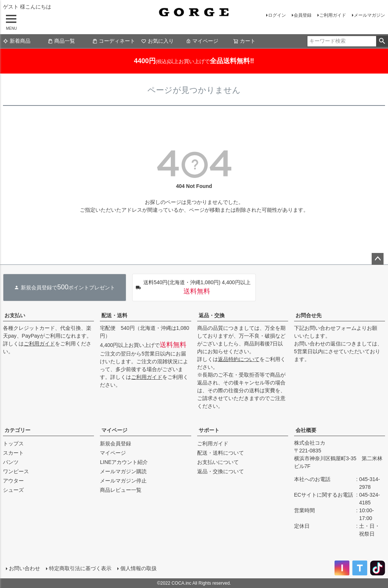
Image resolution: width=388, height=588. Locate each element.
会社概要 (306, 430)
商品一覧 (61, 41)
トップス (13, 444)
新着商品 (17, 41)
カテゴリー (17, 430)
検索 (382, 41)
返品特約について (239, 359)
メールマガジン (369, 15)
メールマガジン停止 (123, 481)
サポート (209, 430)
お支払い (15, 315)
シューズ (13, 490)
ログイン (277, 15)
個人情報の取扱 (138, 568)
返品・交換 (212, 315)
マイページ (202, 41)
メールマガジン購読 (123, 471)
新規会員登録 (115, 444)
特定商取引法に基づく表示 (80, 568)
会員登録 (303, 15)
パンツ (11, 462)
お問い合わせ (25, 568)
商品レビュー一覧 (121, 490)
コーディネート (114, 41)
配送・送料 (114, 315)
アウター (13, 481)
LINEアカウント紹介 (124, 462)
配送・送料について (221, 453)
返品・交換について (221, 471)
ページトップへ (378, 259)
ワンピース (16, 471)
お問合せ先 (309, 315)
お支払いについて (218, 462)
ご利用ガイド (333, 15)
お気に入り (157, 41)
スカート (13, 453)
